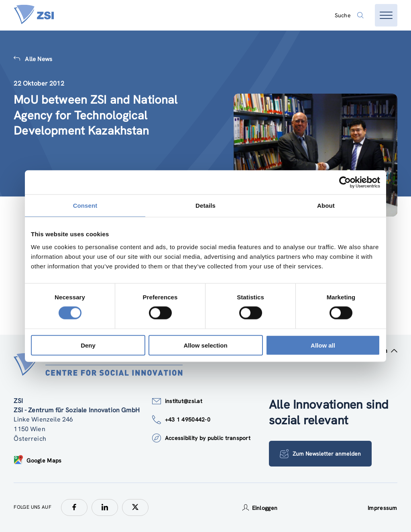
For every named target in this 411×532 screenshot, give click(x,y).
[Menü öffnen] (386, 15)
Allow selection (205, 345)
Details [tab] (205, 206)
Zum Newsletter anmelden (320, 454)
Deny (88, 345)
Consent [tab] (85, 206)
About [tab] (326, 206)
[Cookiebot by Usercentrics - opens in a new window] (345, 182)
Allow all (323, 345)
